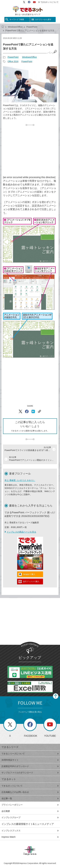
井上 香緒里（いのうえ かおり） (20, 480)
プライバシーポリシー (30, 805)
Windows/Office (15, 27)
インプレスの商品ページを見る (20, 532)
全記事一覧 (30, 798)
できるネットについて (48, 2)
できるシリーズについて (30, 754)
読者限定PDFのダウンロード (30, 766)
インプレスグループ (30, 817)
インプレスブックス (30, 831)
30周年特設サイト (30, 760)
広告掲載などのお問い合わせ (30, 792)
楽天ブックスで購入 (31, 582)
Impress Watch (30, 837)
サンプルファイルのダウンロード (30, 773)
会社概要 (30, 811)
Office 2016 (13, 61)
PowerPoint (32, 27)
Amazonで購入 (29, 574)
